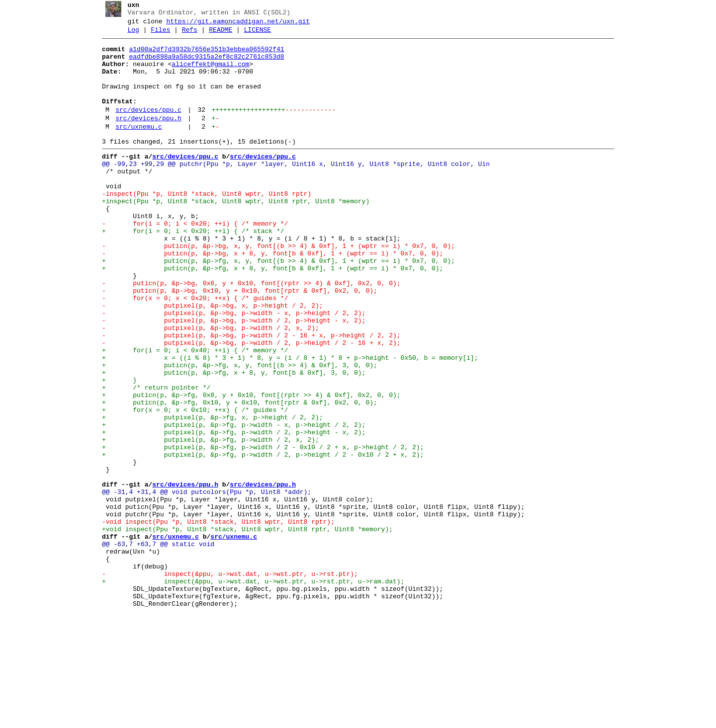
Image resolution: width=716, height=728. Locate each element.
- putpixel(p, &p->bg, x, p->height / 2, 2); (209, 359)
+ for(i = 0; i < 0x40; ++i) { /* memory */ (191, 413)
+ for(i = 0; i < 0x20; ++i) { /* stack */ (189, 270)
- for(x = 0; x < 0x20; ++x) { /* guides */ (191, 350)
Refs (186, 34)
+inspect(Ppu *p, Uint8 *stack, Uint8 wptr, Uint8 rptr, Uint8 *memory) (232, 234)
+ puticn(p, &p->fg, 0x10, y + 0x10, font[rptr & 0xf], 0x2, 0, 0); (236, 476)
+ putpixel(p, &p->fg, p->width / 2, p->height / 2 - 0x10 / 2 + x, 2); (259, 538)
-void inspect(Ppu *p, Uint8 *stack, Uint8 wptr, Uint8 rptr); (214, 619)
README (217, 34)
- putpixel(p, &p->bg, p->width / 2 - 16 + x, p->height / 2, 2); (247, 395)
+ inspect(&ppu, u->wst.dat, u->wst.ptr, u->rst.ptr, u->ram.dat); (249, 690)
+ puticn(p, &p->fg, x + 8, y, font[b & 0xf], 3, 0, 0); (230, 440)
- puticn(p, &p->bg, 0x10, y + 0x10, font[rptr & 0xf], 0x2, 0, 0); (236, 341)
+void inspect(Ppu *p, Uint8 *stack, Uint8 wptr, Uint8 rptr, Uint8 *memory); (243, 628)
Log (130, 34)
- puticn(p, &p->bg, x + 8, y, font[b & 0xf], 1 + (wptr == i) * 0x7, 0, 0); (268, 297)
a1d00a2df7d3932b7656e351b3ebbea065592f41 (203, 55)
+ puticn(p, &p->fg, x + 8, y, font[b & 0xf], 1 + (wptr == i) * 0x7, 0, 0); (268, 315)
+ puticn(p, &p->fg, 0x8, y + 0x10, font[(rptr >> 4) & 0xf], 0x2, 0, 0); (247, 467)
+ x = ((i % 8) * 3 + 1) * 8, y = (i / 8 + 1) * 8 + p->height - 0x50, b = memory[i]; (286, 422)
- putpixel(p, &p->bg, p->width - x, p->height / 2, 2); (230, 368)
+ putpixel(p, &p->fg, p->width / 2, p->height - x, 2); (230, 511)
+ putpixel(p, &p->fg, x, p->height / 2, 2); (209, 493)
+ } (115, 449)
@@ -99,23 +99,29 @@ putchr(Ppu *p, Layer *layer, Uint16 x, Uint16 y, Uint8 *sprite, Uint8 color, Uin (292, 189)
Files (157, 34)
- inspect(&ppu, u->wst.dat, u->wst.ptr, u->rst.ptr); (226, 681)
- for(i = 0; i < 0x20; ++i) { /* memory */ (191, 261)
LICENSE (254, 34)
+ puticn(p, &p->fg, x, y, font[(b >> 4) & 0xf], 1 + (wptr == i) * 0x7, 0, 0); (274, 306)
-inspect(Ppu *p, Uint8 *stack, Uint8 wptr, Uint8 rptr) (203, 225)
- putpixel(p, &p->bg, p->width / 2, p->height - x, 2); (230, 377)
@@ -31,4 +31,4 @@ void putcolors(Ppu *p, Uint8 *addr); (203, 583)
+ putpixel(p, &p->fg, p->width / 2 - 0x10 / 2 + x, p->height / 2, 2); (259, 529)
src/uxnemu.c (135, 148)
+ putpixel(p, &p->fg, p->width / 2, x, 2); (207, 520)
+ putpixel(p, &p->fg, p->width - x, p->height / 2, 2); (230, 502)
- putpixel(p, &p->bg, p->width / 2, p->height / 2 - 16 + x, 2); (247, 404)
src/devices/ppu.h (145, 138)
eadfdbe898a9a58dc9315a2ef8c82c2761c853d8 (203, 64)
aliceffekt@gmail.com (207, 73)
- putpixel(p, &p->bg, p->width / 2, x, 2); (207, 386)
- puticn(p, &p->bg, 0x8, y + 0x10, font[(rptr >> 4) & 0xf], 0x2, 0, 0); (247, 332)
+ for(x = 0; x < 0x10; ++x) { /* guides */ (191, 485)
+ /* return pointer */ (152, 458)
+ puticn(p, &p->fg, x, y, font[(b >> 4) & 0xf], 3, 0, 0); (236, 431)
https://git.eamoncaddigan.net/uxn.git (234, 24)
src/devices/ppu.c (145, 128)
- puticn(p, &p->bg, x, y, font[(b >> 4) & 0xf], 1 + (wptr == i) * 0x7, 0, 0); (274, 288)
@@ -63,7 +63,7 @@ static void (154, 646)
